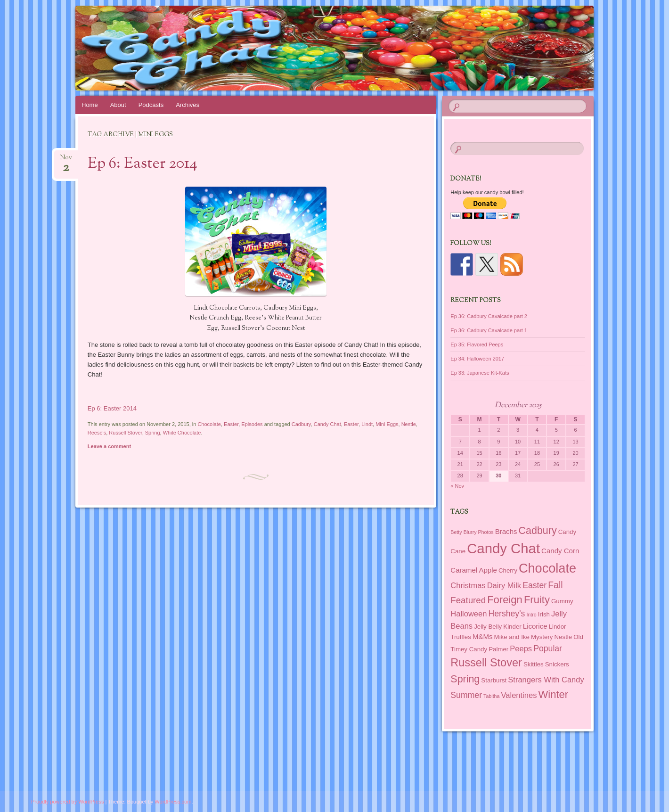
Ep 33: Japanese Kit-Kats (480, 373)
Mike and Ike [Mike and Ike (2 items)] (512, 637)
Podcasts (151, 105)
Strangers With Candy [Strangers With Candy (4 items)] (546, 680)
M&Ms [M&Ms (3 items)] (483, 636)
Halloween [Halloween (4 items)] (469, 614)
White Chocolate (182, 433)
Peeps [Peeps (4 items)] (521, 648)
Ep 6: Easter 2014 (143, 164)
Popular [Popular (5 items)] (548, 648)
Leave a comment (109, 446)
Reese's (97, 433)
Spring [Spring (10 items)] (465, 679)
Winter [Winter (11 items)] (553, 694)
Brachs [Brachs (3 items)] (506, 531)
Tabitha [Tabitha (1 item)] (491, 696)
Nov (66, 160)
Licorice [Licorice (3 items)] (535, 626)
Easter (231, 424)
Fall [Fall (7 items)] (555, 585)
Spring (153, 433)
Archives (188, 105)
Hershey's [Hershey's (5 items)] (506, 614)
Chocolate (209, 424)
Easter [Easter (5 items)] (534, 585)
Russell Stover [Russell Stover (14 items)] (486, 663)
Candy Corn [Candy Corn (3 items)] (560, 551)
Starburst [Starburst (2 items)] (494, 680)
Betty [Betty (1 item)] (456, 532)
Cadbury (301, 424)
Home (90, 105)
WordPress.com (173, 802)
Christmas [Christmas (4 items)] (468, 585)
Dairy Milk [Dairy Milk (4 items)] (504, 585)
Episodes (252, 424)
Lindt (367, 424)
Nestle (409, 424)
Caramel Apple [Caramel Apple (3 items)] (474, 570)
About (118, 105)
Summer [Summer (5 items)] (466, 695)
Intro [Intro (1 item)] (531, 615)
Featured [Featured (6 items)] (468, 600)
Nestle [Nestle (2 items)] (563, 637)
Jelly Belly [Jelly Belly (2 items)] (488, 627)
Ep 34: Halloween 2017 (477, 359)
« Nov (457, 486)
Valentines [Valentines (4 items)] (519, 695)
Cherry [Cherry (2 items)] (508, 570)
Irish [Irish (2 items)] (544, 614)
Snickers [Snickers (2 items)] (557, 664)
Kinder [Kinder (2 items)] (512, 627)
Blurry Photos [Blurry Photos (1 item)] (479, 532)
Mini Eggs (387, 424)
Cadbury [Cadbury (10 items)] (538, 531)
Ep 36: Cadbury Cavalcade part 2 (489, 316)
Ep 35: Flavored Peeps (477, 344)
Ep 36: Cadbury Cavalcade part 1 (489, 330)
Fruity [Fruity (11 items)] (537, 600)
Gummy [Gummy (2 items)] (562, 601)
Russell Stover (125, 433)
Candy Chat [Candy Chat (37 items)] (503, 548)
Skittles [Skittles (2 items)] (534, 664)
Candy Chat (327, 424)
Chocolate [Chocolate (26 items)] (547, 568)
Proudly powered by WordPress (67, 802)
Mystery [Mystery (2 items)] (542, 637)
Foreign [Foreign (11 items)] (505, 600)
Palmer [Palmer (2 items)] (498, 649)
